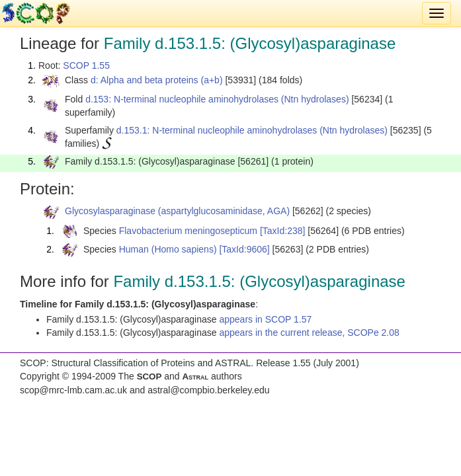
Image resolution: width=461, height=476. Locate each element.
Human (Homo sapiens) (168, 249)
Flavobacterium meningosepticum (188, 231)
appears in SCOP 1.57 (265, 319)
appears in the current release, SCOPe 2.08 (309, 333)
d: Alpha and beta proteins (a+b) (157, 80)
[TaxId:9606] (244, 249)
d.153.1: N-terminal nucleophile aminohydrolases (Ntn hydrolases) (252, 130)
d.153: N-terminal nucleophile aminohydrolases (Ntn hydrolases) (217, 99)
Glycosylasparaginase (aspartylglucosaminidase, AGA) (177, 211)
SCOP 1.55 (86, 65)
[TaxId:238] (283, 231)
